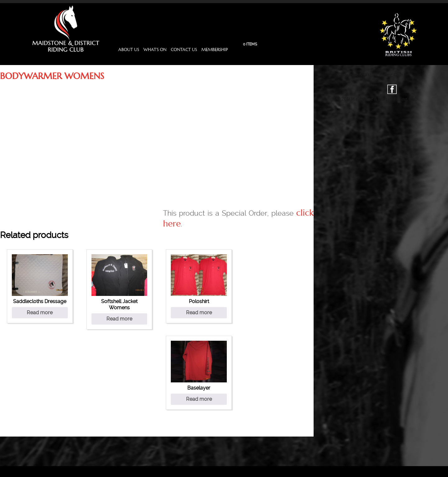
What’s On (155, 49)
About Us (129, 49)
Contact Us (184, 49)
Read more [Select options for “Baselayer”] (199, 399)
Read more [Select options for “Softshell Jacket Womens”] (119, 319)
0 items (250, 44)
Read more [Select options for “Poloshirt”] (199, 313)
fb (392, 89)
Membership (215, 49)
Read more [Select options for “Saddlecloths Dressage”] (40, 313)
